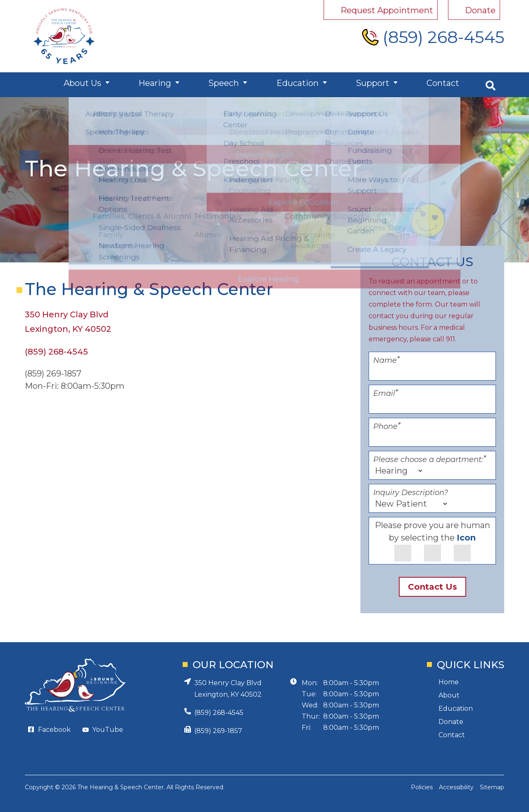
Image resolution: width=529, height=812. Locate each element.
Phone (387, 426)
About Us (90, 85)
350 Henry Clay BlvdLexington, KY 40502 (228, 689)
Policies (422, 787)
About (449, 695)
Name (386, 360)
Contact (441, 85)
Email (386, 393)
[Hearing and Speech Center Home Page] (64, 36)
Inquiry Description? (411, 493)
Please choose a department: (430, 460)
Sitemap (492, 787)
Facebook (54, 730)
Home (449, 682)
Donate (451, 722)
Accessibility (456, 787)
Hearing (161, 85)
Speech (228, 85)
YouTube (108, 730)
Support (373, 85)
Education (300, 85)
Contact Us (432, 587)
